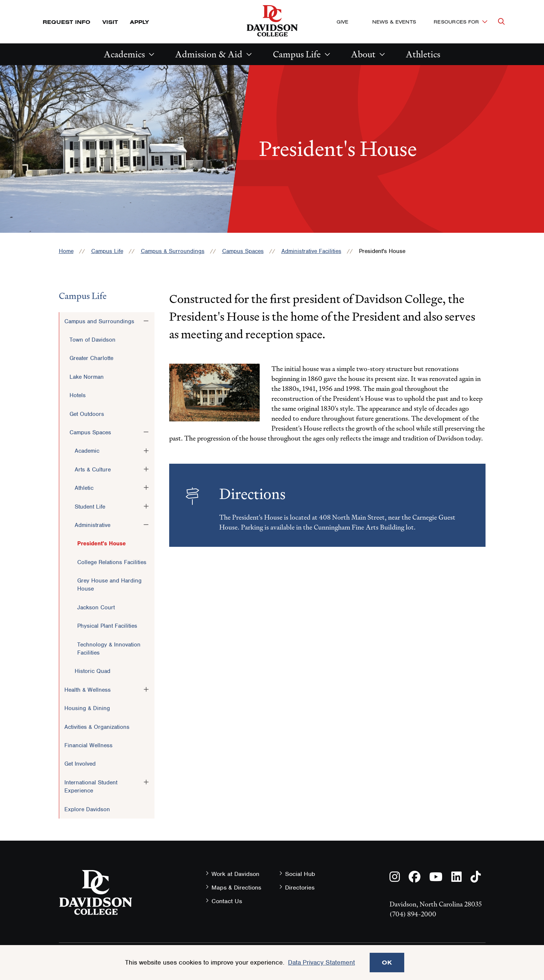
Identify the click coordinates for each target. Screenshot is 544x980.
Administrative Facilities (311, 251)
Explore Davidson (87, 809)
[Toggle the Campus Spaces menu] (146, 432)
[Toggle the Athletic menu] (146, 488)
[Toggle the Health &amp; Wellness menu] (146, 689)
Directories (300, 888)
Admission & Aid (209, 54)
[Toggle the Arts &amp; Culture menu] (146, 469)
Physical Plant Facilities (107, 626)
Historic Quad (93, 671)
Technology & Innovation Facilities (109, 649)
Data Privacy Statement (321, 962)
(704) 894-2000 (413, 914)
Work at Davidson (235, 874)
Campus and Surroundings (99, 321)
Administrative (93, 525)
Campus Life (297, 54)
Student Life (90, 507)
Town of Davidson (93, 340)
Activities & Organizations (97, 727)
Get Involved (80, 764)
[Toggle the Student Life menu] (146, 506)
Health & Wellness (88, 690)
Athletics (423, 54)
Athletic (84, 488)
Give (343, 22)
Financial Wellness (88, 745)
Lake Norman (87, 377)
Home (66, 251)
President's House (102, 544)
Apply (139, 22)
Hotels (78, 395)
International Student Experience (91, 787)
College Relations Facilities (112, 562)
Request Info (67, 22)
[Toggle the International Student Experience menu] (146, 782)
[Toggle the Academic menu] (146, 450)
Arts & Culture (93, 470)
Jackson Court (96, 607)
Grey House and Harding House (109, 585)
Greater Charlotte (91, 358)
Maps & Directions (236, 888)
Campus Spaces (243, 251)
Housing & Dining (87, 708)
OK (387, 962)
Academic (87, 451)
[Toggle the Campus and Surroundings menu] (146, 321)
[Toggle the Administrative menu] (146, 525)
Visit (110, 22)
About (363, 54)
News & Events (394, 22)
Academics (124, 54)
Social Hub (300, 874)
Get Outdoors (87, 414)
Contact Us (227, 901)
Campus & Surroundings (173, 251)
